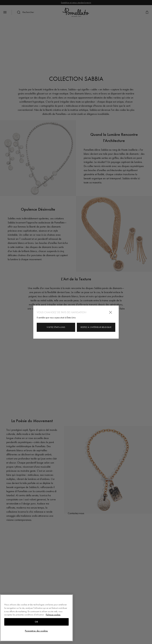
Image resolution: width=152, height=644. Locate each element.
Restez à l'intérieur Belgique (96, 327)
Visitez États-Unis (56, 327)
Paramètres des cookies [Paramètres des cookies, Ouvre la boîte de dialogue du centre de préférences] (36, 631)
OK (36, 622)
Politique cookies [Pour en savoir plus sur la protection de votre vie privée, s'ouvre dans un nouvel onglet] (53, 615)
